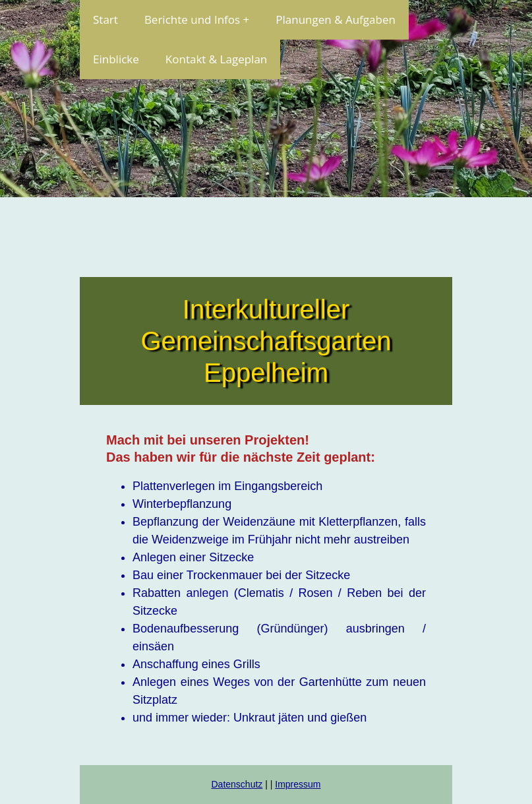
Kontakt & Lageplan (216, 59)
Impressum (298, 784)
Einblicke (116, 59)
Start (105, 19)
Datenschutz (237, 784)
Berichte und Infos (192, 19)
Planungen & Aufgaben (336, 19)
